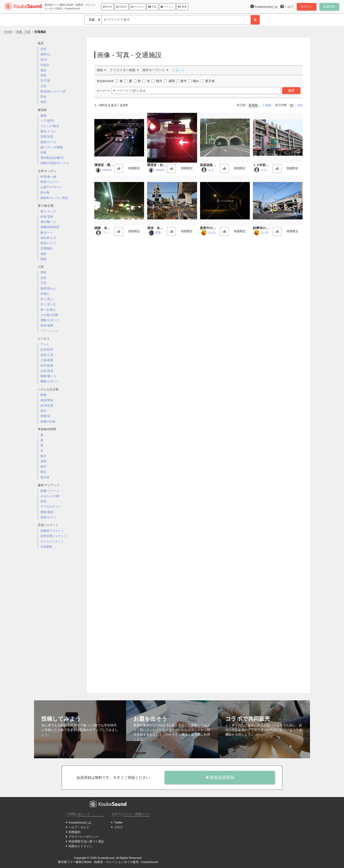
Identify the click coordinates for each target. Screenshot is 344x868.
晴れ (43, 472)
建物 (43, 116)
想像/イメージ (50, 491)
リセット (178, 70)
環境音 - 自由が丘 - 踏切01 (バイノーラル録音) (157, 165)
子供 (43, 283)
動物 (43, 395)
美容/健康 (47, 325)
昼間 (43, 461)
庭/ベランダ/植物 (52, 147)
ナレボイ (138, 7)
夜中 (43, 467)
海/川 (44, 60)
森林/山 (45, 54)
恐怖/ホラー (48, 517)
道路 (43, 254)
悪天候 (45, 477)
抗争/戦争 (47, 350)
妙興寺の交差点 (262, 228)
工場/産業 (47, 360)
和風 (43, 152)
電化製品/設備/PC (52, 158)
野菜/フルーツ (50, 182)
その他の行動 (49, 315)
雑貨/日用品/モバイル (55, 163)
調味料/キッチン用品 (54, 198)
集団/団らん (48, 288)
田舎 (43, 97)
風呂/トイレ (48, 131)
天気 (43, 86)
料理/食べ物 (48, 177)
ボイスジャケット (52, 541)
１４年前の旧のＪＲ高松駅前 (262, 165)
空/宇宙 (45, 81)
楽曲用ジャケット (52, 531)
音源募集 (46, 547)
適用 (291, 91)
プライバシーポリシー (83, 837)
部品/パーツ (48, 243)
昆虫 (43, 411)
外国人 (45, 294)
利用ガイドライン (80, 846)
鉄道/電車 (47, 217)
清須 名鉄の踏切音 (157, 228)
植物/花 (45, 416)
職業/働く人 (48, 376)
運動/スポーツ (50, 320)
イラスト (167, 7)
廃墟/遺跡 (47, 512)
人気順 (267, 105)
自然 (43, 49)
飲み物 (45, 192)
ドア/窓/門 (47, 121)
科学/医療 (47, 366)
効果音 (121, 7)
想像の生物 (48, 421)
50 (292, 105)
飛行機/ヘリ (48, 222)
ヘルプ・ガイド (79, 827)
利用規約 (74, 832)
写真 (152, 7)
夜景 (43, 75)
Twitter (118, 822)
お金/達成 (47, 371)
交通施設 (46, 248)
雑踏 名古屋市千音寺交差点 (104, 228)
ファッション (49, 331)
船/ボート (47, 233)
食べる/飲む (48, 310)
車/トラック (48, 211)
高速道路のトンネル (209, 165)
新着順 (253, 105)
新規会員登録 (220, 777)
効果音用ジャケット (54, 536)
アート (45, 344)
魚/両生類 (47, 405)
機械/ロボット (50, 381)
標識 (43, 259)
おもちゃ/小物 (50, 496)
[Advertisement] (61, 625)
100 (300, 105)
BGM (108, 7)
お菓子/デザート (51, 187)
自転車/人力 (48, 238)
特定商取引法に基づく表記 (86, 841)
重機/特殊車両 (50, 227)
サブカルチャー (51, 507)
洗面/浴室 (47, 137)
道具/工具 (47, 355)
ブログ (118, 827)
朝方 (43, 456)
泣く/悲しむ (48, 304)
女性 (43, 278)
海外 (43, 102)
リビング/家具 (50, 126)
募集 (182, 7)
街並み (45, 65)
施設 (43, 70)
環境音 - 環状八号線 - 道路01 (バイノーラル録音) (104, 165)
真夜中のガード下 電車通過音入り (209, 228)
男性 (43, 272)
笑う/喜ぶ (47, 299)
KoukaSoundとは (80, 822)
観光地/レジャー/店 (53, 91)
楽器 (43, 501)
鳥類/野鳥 (47, 400)
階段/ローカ (48, 142)
